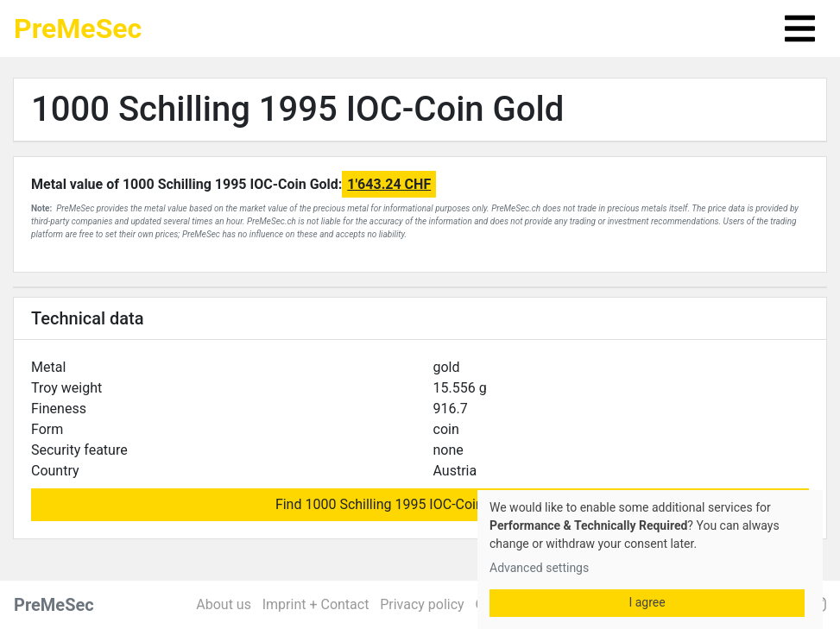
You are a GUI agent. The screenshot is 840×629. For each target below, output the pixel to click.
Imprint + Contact (316, 604)
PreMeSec (78, 28)
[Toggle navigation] (800, 28)
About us (224, 604)
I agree (647, 602)
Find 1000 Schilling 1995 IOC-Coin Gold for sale (420, 504)
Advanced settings (539, 568)
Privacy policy (422, 604)
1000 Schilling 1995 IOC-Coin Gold (297, 109)
